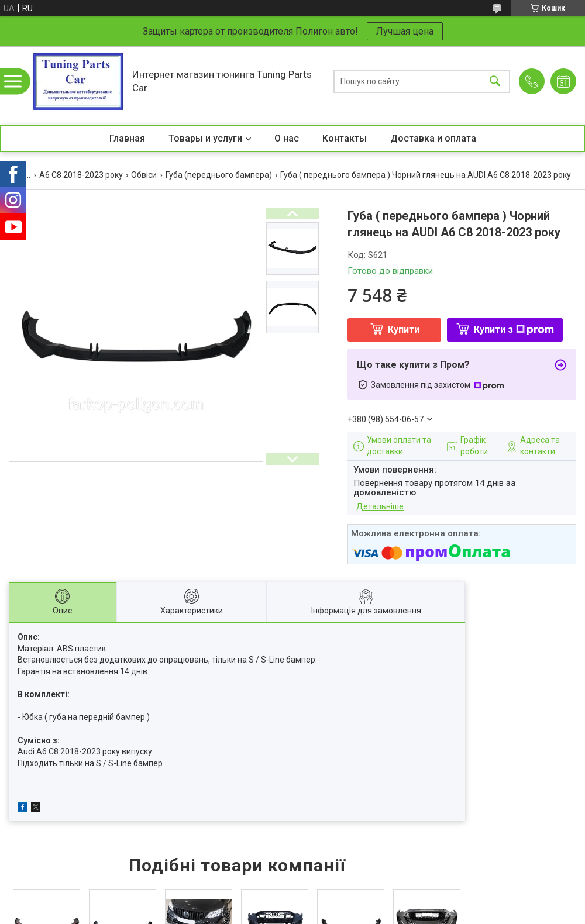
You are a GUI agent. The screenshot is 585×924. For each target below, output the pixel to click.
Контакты (345, 138)
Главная (127, 138)
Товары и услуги (205, 138)
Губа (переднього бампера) (219, 175)
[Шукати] (495, 81)
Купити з (514, 330)
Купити (404, 330)
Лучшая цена (405, 31)
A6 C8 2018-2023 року (81, 175)
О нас (287, 138)
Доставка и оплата (433, 138)
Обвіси (144, 175)
